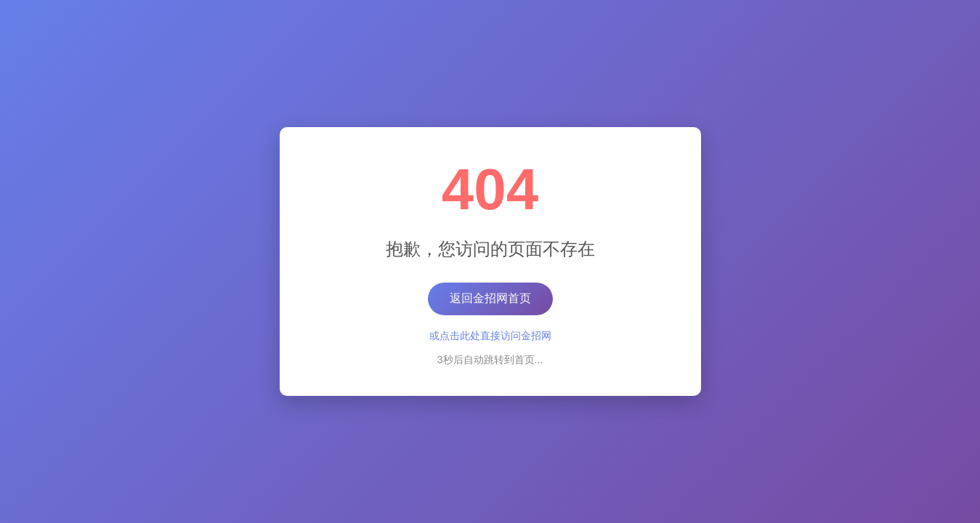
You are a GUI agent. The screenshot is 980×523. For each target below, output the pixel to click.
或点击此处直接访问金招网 (490, 336)
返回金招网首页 (490, 298)
